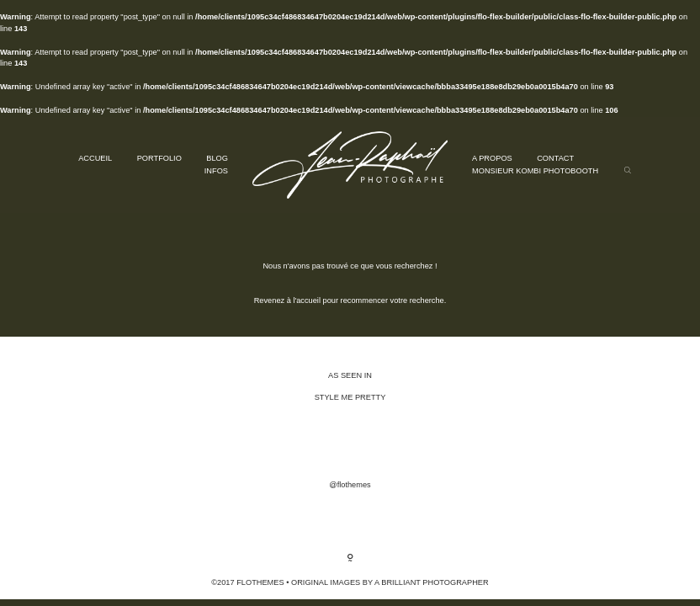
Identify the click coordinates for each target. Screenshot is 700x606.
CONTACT (555, 158)
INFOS (216, 171)
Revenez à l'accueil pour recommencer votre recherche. (350, 300)
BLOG (217, 158)
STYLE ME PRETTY (350, 397)
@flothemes (350, 485)
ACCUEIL (95, 158)
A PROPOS (492, 158)
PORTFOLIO (159, 158)
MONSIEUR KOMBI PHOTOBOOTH (535, 171)
